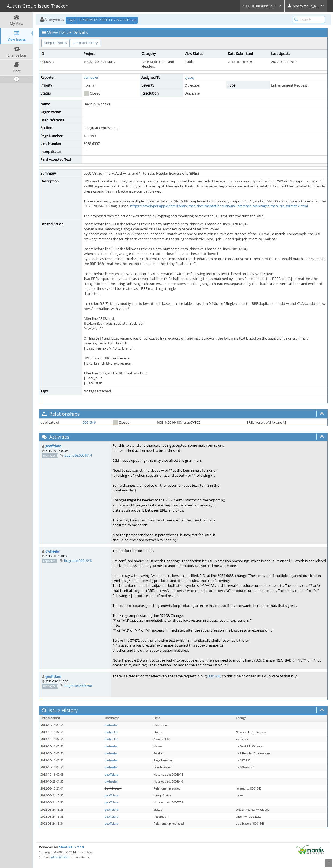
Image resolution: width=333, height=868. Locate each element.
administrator (60, 857)
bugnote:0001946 (78, 561)
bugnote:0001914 (78, 455)
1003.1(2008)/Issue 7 (262, 6)
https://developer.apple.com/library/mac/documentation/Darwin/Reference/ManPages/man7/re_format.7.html (219, 206)
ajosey (190, 77)
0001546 (89, 422)
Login (71, 20)
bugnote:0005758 (78, 686)
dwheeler (91, 77)
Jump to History (85, 43)
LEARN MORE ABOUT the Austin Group (108, 20)
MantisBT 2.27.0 (71, 847)
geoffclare (53, 446)
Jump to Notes (55, 43)
